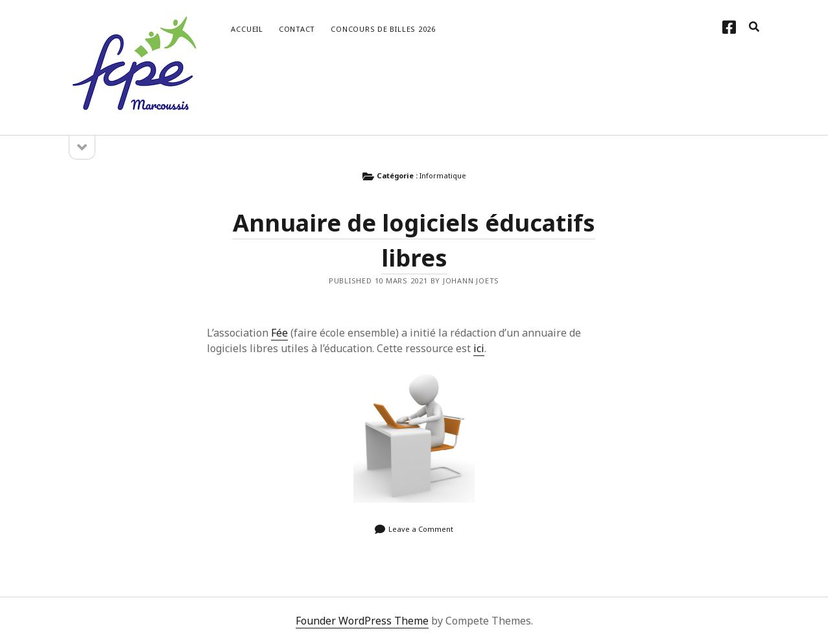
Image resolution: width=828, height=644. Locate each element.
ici (479, 348)
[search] (754, 27)
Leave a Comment (421, 529)
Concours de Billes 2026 (383, 29)
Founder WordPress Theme (362, 621)
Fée (279, 333)
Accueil (247, 29)
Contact (297, 29)
